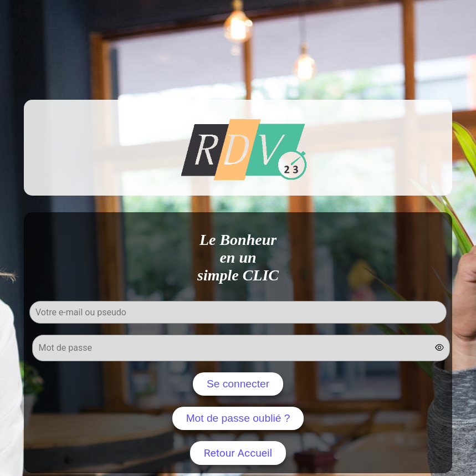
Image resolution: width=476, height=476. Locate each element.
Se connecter (238, 384)
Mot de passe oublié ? (238, 418)
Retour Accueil (238, 453)
